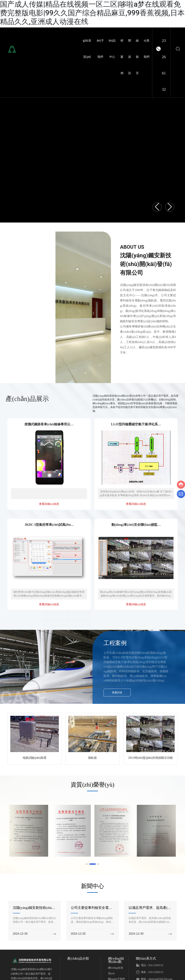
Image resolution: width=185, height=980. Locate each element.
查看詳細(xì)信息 (49, 504)
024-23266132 (164, 49)
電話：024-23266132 (152, 965)
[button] (87, 864)
